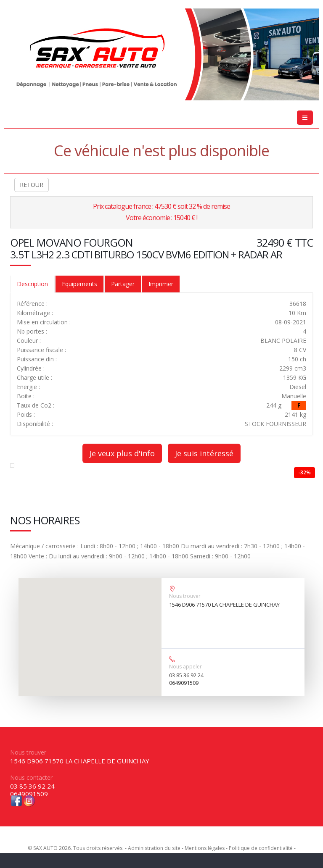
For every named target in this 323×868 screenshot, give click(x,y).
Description (32, 284)
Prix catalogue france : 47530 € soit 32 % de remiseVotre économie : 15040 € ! (161, 212)
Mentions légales (205, 848)
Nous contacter (31, 777)
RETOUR (32, 185)
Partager (123, 284)
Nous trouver (185, 596)
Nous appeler (185, 667)
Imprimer (161, 284)
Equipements (79, 284)
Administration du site (154, 848)
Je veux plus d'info (122, 453)
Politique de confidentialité (261, 848)
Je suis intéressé (204, 453)
